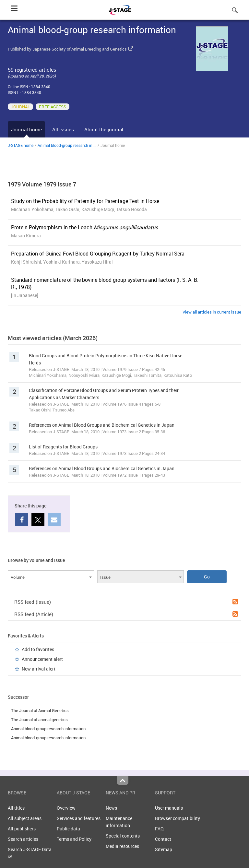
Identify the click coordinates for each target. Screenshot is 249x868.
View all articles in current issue (212, 312)
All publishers (22, 829)
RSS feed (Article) (126, 614)
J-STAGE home (21, 145)
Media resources (122, 846)
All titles (16, 808)
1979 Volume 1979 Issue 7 (42, 184)
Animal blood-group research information (48, 729)
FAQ (159, 829)
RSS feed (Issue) (126, 602)
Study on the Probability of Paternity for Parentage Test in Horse (85, 201)
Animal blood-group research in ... (67, 145)
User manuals (169, 808)
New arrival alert (39, 669)
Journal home (26, 129)
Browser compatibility (178, 818)
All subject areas (25, 818)
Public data (68, 829)
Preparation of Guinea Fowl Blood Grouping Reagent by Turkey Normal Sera (98, 254)
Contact (163, 839)
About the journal (104, 129)
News (111, 808)
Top (123, 780)
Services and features (79, 818)
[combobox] (51, 577)
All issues (63, 129)
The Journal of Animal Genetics (40, 710)
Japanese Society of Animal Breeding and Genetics (80, 49)
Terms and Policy (74, 839)
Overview (66, 808)
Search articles (23, 839)
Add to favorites (38, 649)
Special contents (123, 836)
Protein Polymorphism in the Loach (84, 227)
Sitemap (164, 849)
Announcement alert (42, 659)
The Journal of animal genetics (39, 719)
